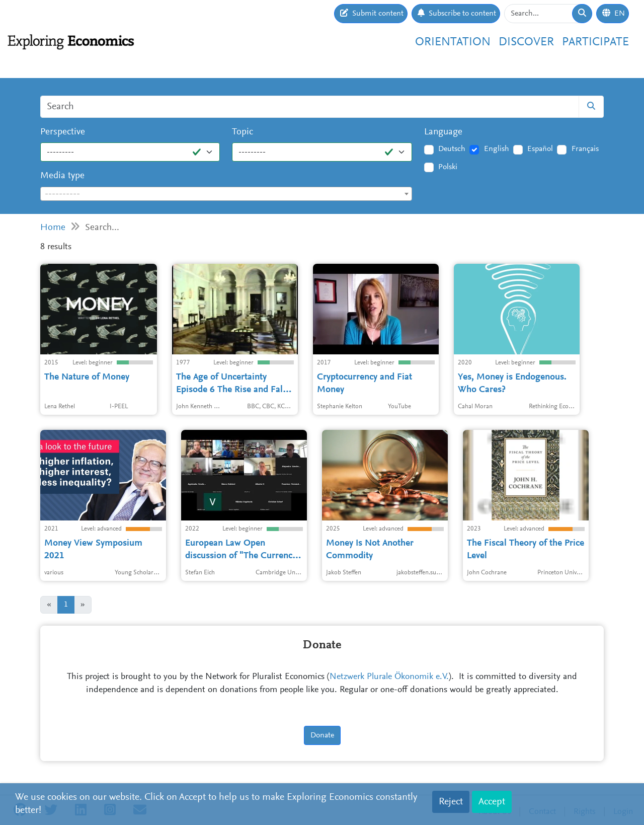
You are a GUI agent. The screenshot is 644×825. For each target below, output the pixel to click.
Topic (243, 132)
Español (540, 149)
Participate (595, 42)
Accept (492, 802)
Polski (448, 167)
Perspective (63, 132)
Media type (62, 176)
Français (585, 149)
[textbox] (226, 194)
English (497, 149)
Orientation (453, 42)
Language (443, 132)
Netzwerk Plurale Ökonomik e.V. (389, 677)
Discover (526, 42)
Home (53, 228)
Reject (451, 802)
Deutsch (452, 149)
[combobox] (226, 194)
